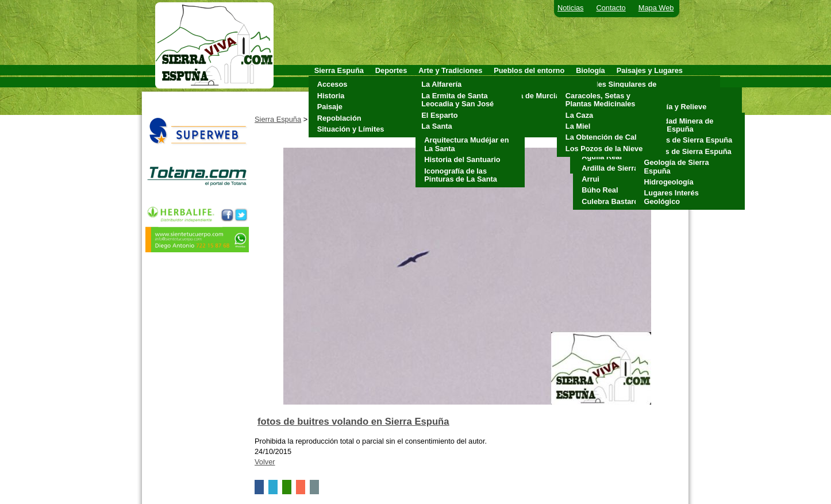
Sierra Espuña (278, 119)
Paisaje (330, 107)
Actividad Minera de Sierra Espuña (679, 125)
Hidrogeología (669, 182)
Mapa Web (656, 8)
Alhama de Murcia (528, 96)
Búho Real (600, 190)
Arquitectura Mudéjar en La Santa (466, 144)
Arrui (590, 179)
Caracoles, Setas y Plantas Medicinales (601, 100)
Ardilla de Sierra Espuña (624, 168)
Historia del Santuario (462, 159)
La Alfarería (441, 84)
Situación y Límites (351, 129)
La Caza (579, 115)
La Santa (436, 126)
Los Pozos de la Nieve (604, 149)
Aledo (507, 84)
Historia (331, 96)
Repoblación (339, 118)
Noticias (571, 8)
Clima (651, 96)
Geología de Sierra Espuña (677, 166)
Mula (505, 107)
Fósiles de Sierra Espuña (688, 151)
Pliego (507, 118)
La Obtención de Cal (601, 137)
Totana (508, 129)
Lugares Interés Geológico (672, 197)
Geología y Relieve (674, 107)
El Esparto (439, 115)
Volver (265, 462)
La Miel (578, 126)
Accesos (332, 84)
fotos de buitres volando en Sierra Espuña (353, 422)
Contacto (611, 8)
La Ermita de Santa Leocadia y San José (457, 100)
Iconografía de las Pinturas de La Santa (461, 175)
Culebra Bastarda (612, 201)
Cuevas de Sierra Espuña (688, 140)
